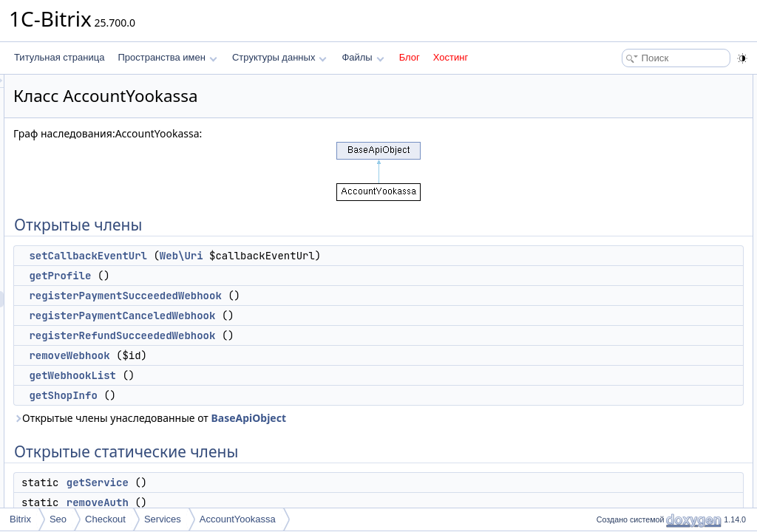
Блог (410, 57)
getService (282, 482)
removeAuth (282, 502)
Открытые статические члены (654, 229)
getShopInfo (248, 395)
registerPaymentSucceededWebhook (310, 296)
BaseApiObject (433, 418)
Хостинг (451, 57)
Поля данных (619, 278)
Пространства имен (167, 57)
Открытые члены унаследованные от (335, 418)
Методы (608, 343)
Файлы (363, 57)
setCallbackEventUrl (273, 256)
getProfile (245, 276)
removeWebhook (254, 355)
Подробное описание (636, 327)
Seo (58, 519)
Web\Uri (366, 256)
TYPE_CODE (631, 294)
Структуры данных (279, 57)
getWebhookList (257, 375)
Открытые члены (627, 83)
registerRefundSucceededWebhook (307, 335)
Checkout (105, 519)
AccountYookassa (238, 519)
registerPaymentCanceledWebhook (307, 316)
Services (163, 519)
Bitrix (20, 519)
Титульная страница (59, 57)
